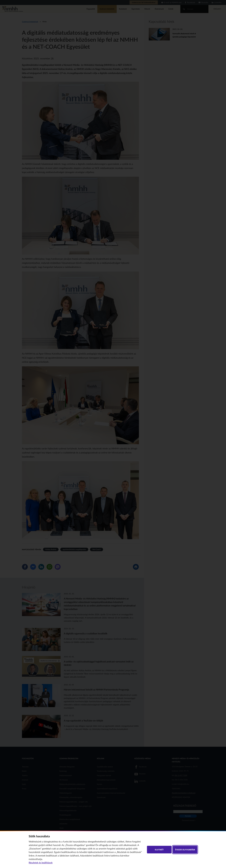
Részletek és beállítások (41, 863)
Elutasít (159, 850)
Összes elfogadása (185, 850)
